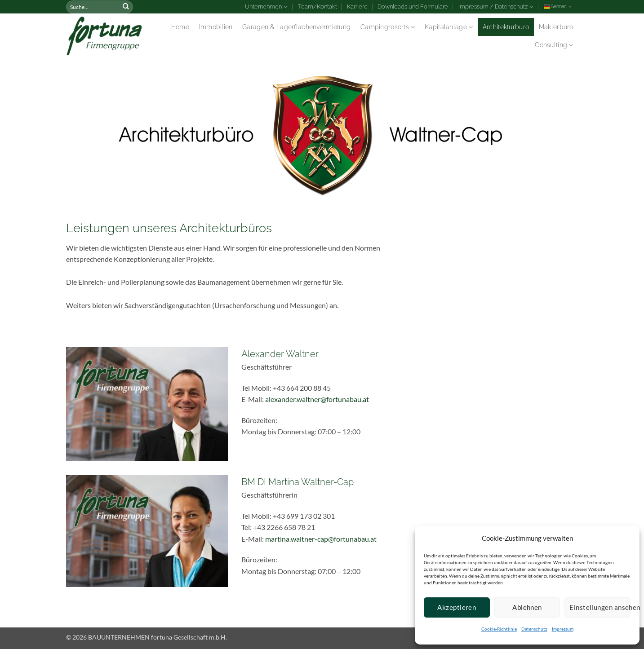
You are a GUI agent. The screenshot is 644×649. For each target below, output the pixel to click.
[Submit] (126, 7)
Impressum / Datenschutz (496, 7)
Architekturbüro (506, 27)
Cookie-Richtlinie (499, 629)
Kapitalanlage (449, 27)
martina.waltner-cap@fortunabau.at (321, 539)
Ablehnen (527, 607)
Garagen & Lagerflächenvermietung (296, 27)
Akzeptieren (457, 607)
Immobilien (216, 27)
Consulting (554, 45)
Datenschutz (534, 629)
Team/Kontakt (318, 7)
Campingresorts (388, 27)
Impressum (563, 629)
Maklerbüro (556, 27)
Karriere (357, 7)
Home (180, 27)
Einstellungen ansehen (600, 607)
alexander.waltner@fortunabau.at (317, 399)
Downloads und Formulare (413, 7)
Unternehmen (266, 7)
